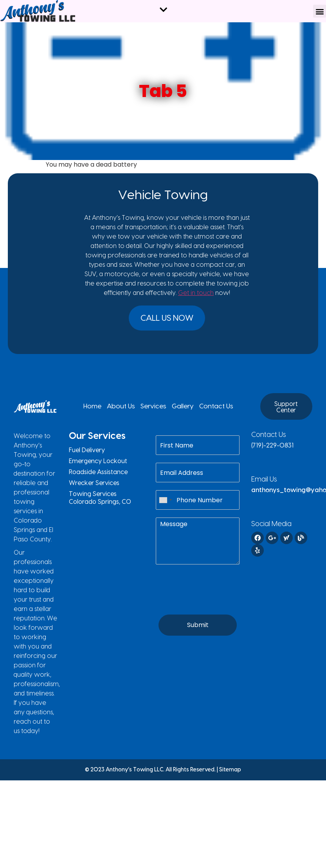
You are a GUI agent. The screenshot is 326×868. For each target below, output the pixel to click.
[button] (320, 11)
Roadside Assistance (98, 475)
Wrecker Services (94, 486)
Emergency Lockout (98, 464)
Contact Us (208, 410)
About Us (126, 410)
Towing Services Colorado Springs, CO (100, 501)
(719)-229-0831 (272, 449)
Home (102, 410)
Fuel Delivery (87, 453)
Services (154, 410)
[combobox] (165, 503)
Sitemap (230, 773)
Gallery (179, 410)
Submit (198, 628)
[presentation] (215, 605)
